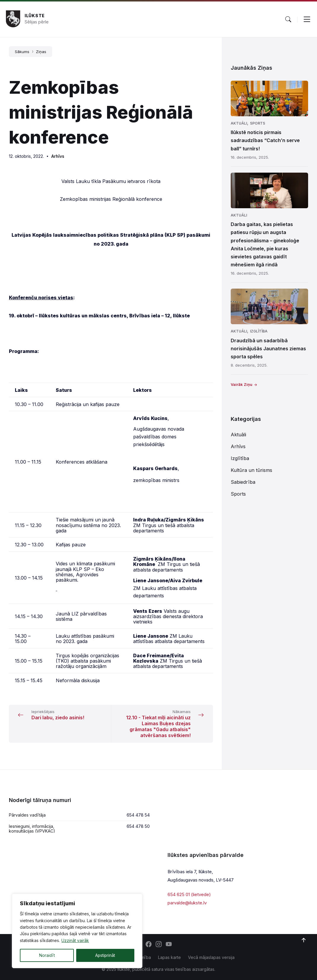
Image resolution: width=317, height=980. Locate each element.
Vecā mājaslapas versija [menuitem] (211, 957)
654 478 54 (138, 815)
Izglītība (259, 331)
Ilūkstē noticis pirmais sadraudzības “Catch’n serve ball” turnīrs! (265, 140)
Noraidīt (47, 955)
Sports (258, 123)
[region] (77, 931)
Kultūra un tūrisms (251, 470)
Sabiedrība (243, 482)
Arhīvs (58, 156)
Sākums (22, 52)
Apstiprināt (105, 955)
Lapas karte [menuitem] (169, 957)
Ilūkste (35, 16)
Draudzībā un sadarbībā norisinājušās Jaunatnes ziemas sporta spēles (268, 349)
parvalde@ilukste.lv (187, 903)
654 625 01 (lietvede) (189, 894)
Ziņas (41, 52)
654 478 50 (138, 826)
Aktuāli (239, 123)
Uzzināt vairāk (75, 941)
